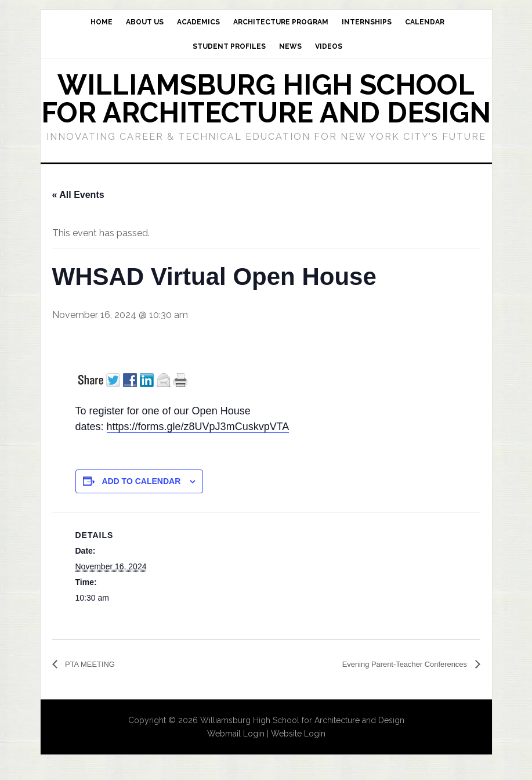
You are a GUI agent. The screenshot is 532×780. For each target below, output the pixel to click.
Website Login (298, 734)
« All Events (78, 195)
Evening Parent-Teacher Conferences (390, 664)
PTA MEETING (95, 664)
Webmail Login (236, 734)
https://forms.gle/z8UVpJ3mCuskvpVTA (198, 427)
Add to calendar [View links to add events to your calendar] (141, 481)
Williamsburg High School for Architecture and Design (266, 99)
